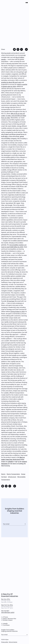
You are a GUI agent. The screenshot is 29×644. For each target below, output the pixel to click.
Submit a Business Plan (9, 619)
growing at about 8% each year (11, 82)
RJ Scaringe (11, 301)
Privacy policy (5, 642)
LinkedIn (10, 462)
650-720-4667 (5, 611)
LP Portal (5, 617)
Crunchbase (5, 625)
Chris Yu (19, 184)
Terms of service (13, 642)
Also (6, 136)
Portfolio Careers (7, 620)
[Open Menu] (26, 3)
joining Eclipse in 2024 (18, 312)
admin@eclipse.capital (8, 612)
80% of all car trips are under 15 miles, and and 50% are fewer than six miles (14, 116)
